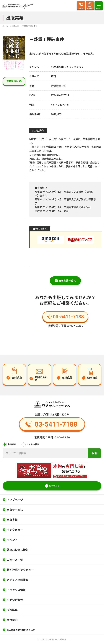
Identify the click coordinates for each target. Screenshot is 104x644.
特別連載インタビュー (20, 570)
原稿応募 (12, 610)
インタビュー (15, 530)
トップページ (15, 500)
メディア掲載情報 (18, 580)
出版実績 (12, 520)
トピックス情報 (16, 590)
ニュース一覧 (15, 560)
